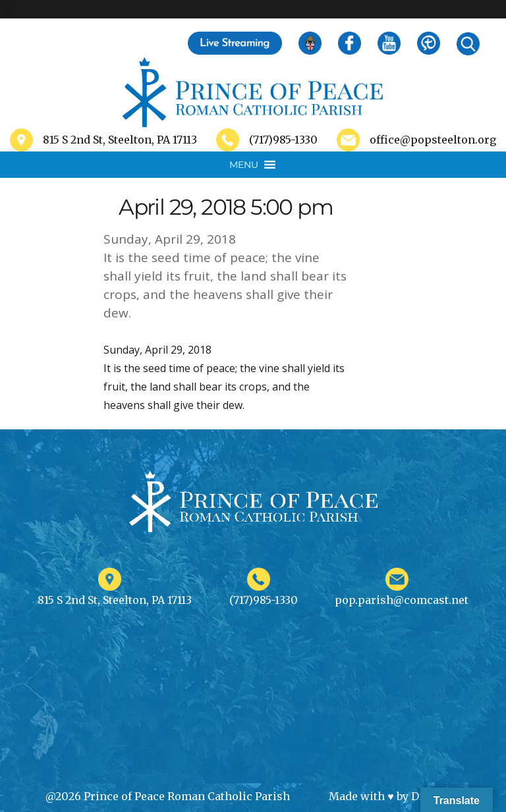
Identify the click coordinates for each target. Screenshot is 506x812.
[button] (244, 165)
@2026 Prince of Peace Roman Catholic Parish (168, 796)
